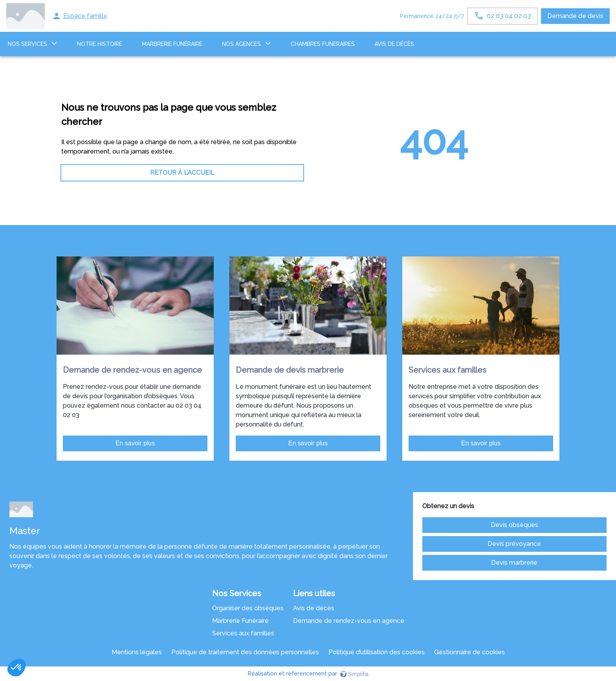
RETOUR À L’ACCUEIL (182, 173)
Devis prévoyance (514, 544)
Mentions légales (137, 652)
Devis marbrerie (514, 563)
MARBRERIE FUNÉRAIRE (172, 44)
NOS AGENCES (241, 44)
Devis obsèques (514, 525)
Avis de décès (394, 44)
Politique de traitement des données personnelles (245, 652)
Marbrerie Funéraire (240, 621)
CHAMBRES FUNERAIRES (323, 44)
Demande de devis (575, 16)
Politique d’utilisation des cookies (377, 652)
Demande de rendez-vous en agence (349, 621)
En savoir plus (135, 443)
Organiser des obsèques (248, 608)
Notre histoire (100, 44)
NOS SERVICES (27, 44)
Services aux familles (243, 633)
